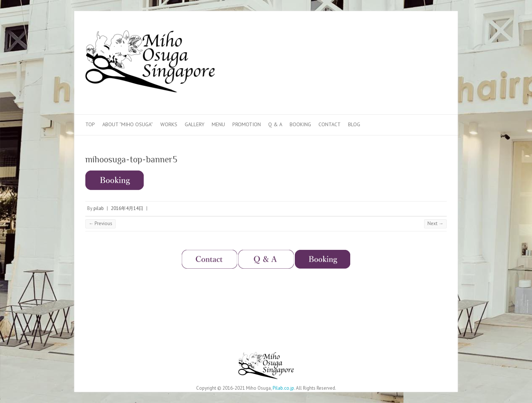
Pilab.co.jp (283, 388)
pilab (99, 208)
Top (90, 124)
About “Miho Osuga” (128, 124)
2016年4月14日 (127, 208)
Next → (435, 223)
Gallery (195, 124)
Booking (300, 124)
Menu (218, 124)
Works (169, 124)
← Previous (100, 223)
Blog (354, 124)
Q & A (275, 124)
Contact (330, 124)
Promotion (247, 124)
